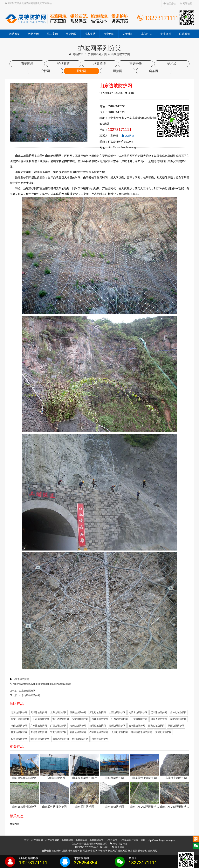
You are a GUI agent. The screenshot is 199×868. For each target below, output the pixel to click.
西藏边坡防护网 (156, 726)
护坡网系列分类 (97, 54)
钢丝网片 (113, 851)
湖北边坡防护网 (178, 719)
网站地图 (186, 3)
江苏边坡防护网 (41, 719)
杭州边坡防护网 (80, 739)
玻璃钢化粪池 (60, 851)
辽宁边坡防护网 (159, 712)
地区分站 (170, 3)
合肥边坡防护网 (100, 739)
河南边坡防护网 (159, 719)
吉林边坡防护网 (178, 712)
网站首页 (14, 34)
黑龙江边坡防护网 (20, 719)
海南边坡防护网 (78, 726)
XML (113, 844)
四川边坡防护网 (98, 726)
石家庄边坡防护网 (99, 732)
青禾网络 (118, 847)
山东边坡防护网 (21, 679)
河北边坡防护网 (98, 712)
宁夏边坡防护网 (58, 732)
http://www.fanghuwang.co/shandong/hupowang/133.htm (42, 684)
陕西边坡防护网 (176, 726)
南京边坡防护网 (61, 739)
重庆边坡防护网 (78, 712)
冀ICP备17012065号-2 (86, 847)
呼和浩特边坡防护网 (141, 732)
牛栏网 (94, 851)
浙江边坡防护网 (61, 719)
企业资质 (166, 34)
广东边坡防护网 (39, 726)
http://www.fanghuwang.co (124, 147)
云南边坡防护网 (137, 726)
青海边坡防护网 (39, 732)
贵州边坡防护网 (117, 726)
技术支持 (90, 34)
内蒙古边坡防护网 (138, 712)
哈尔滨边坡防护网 (40, 739)
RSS (123, 844)
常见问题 (71, 34)
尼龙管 (86, 851)
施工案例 (52, 34)
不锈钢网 (103, 851)
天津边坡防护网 (39, 712)
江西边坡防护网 (120, 719)
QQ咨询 (128, 136)
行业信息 (109, 34)
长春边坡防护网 (19, 739)
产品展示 (33, 34)
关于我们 (128, 34)
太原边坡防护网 (120, 732)
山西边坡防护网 (117, 712)
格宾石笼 (133, 851)
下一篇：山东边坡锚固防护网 (25, 695)
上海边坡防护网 (58, 712)
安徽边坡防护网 (80, 719)
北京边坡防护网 (19, 712)
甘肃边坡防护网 (19, 732)
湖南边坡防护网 (19, 726)
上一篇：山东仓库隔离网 (23, 691)
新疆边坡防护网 (78, 732)
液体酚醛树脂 (75, 851)
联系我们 (185, 34)
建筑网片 (123, 851)
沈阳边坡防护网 (163, 732)
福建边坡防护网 (100, 719)
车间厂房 (147, 34)
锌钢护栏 (143, 851)
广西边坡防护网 (58, 726)
